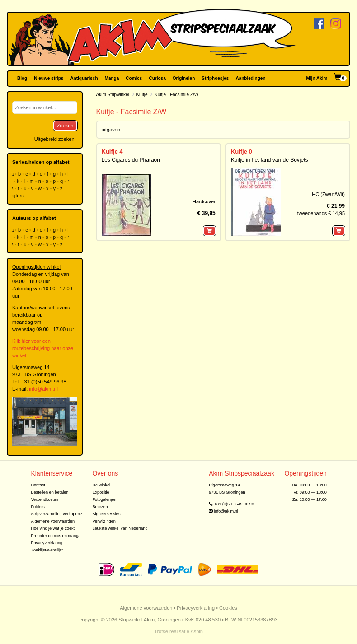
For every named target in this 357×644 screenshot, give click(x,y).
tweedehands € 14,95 (321, 213)
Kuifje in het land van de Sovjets (270, 160)
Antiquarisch (84, 78)
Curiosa (157, 78)
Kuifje (142, 95)
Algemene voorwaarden (53, 521)
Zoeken (65, 126)
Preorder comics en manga (56, 536)
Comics (134, 78)
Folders (38, 507)
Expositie (101, 492)
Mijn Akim (317, 78)
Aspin (197, 631)
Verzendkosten (45, 499)
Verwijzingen (104, 521)
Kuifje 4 (112, 152)
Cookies (228, 608)
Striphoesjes (215, 78)
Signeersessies (106, 514)
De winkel (101, 485)
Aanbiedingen (250, 78)
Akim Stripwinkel (113, 95)
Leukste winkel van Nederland (120, 528)
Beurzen (100, 507)
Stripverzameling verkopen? (56, 514)
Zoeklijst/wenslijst (47, 550)
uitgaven (111, 130)
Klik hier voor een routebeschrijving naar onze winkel (43, 348)
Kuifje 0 (242, 152)
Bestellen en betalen (49, 492)
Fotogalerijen (104, 499)
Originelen (184, 78)
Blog (22, 78)
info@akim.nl (43, 389)
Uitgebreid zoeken (54, 139)
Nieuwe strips (49, 78)
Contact (38, 485)
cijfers (18, 196)
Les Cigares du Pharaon (131, 160)
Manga (112, 78)
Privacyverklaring (47, 543)
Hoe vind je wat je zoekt (53, 528)
